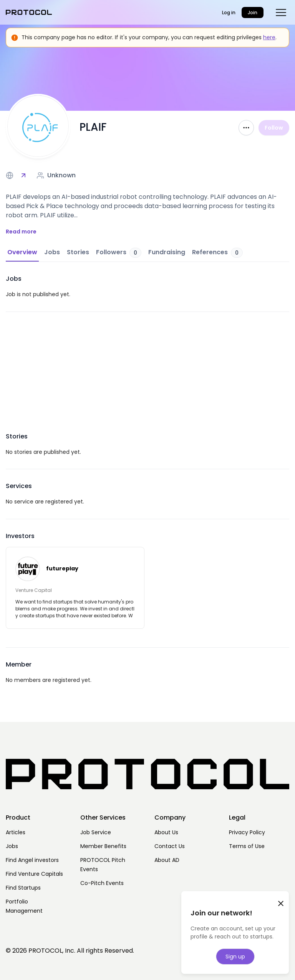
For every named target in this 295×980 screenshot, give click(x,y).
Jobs (12, 846)
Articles (16, 832)
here (269, 37)
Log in (229, 12)
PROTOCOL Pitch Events (103, 865)
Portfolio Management (24, 906)
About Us (166, 832)
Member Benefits (103, 846)
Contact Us (170, 846)
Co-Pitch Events (102, 883)
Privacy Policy (247, 832)
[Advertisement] (147, 366)
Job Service (96, 832)
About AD (167, 860)
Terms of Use (247, 846)
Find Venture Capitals (34, 874)
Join (253, 12)
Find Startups (23, 888)
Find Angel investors (32, 860)
